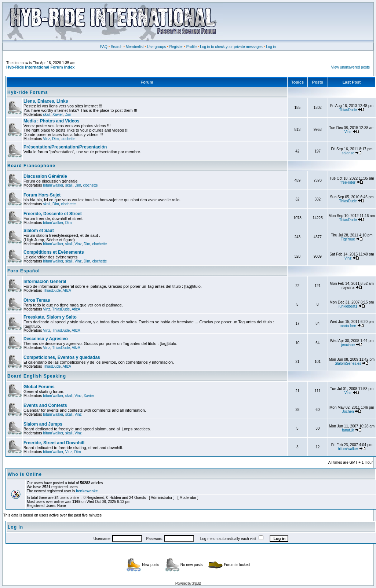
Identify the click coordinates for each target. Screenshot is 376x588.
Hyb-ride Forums (28, 92)
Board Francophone (31, 166)
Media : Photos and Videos (51, 121)
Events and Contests (45, 405)
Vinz (46, 139)
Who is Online (25, 474)
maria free (348, 326)
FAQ (104, 47)
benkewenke (87, 491)
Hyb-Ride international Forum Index (40, 67)
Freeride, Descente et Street (53, 214)
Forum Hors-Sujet (42, 195)
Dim (68, 115)
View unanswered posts (351, 67)
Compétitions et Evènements (54, 252)
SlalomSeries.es (348, 363)
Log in (271, 47)
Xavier (58, 115)
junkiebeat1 (348, 306)
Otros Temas (37, 300)
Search (117, 47)
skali (47, 115)
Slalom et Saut (39, 231)
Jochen (348, 411)
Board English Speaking (37, 376)
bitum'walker (53, 185)
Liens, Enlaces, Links (46, 101)
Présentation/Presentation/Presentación (65, 147)
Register (176, 47)
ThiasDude (348, 110)
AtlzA (67, 291)
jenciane (348, 345)
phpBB (196, 583)
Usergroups (157, 47)
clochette (68, 139)
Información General (45, 282)
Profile (191, 47)
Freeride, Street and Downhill (54, 443)
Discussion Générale (45, 176)
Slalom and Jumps (43, 424)
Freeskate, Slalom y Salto (50, 317)
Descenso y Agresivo (46, 339)
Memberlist (135, 47)
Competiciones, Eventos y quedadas (62, 357)
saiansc (348, 153)
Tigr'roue (348, 239)
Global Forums (39, 387)
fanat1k (348, 430)
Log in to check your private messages (231, 47)
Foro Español (24, 271)
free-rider (348, 182)
